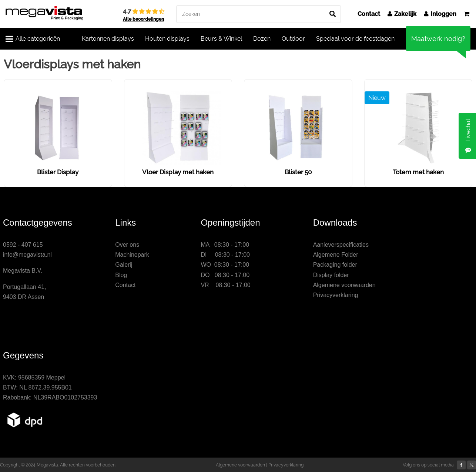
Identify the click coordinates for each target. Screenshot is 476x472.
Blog (121, 275)
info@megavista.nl (27, 255)
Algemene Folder (336, 255)
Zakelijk (402, 14)
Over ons (127, 245)
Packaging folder (335, 265)
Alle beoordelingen (143, 19)
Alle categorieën (33, 39)
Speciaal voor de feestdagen (355, 39)
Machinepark (132, 255)
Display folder (331, 275)
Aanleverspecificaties (341, 245)
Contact (369, 14)
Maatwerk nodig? (438, 39)
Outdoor (293, 39)
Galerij (124, 265)
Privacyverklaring (336, 295)
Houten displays (167, 39)
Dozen (262, 39)
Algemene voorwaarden (344, 285)
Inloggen (440, 14)
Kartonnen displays (108, 39)
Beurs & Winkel (221, 39)
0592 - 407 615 (23, 245)
